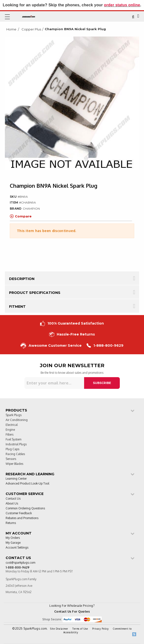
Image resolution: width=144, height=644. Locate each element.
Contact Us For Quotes (72, 611)
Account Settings (17, 548)
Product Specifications (35, 293)
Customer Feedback (19, 513)
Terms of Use (80, 629)
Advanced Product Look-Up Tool (27, 484)
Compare (21, 216)
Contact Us (13, 499)
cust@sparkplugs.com (20, 563)
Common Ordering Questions (25, 509)
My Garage (13, 543)
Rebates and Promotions (22, 518)
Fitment (17, 307)
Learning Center (16, 479)
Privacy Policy (100, 629)
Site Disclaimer (59, 629)
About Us (12, 504)
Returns (11, 523)
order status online (122, 5)
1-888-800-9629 (105, 346)
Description (22, 279)
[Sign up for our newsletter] (54, 383)
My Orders (13, 538)
